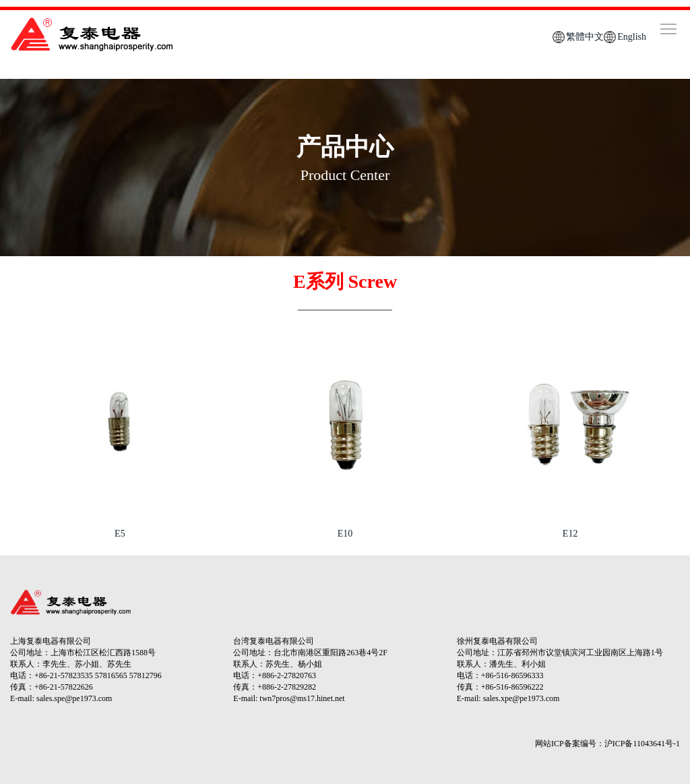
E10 (345, 534)
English (632, 37)
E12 (570, 534)
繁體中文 (585, 37)
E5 (120, 534)
